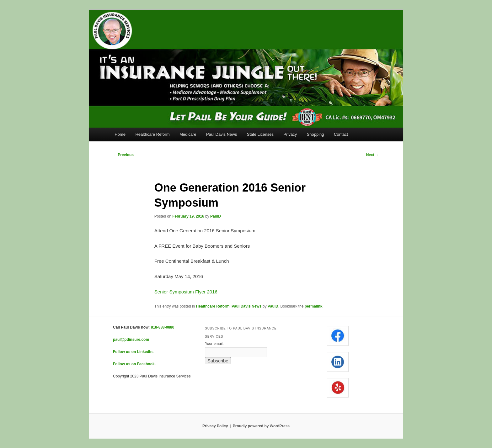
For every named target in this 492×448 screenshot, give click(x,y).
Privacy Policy (215, 426)
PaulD (216, 216)
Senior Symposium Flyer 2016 (186, 292)
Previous (123, 155)
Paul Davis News (222, 134)
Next (373, 155)
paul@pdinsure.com (131, 340)
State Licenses (260, 134)
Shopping (316, 134)
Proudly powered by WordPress (261, 426)
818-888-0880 (163, 327)
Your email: (214, 344)
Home (120, 134)
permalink (314, 306)
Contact (341, 134)
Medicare (188, 134)
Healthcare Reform (152, 134)
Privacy (290, 134)
